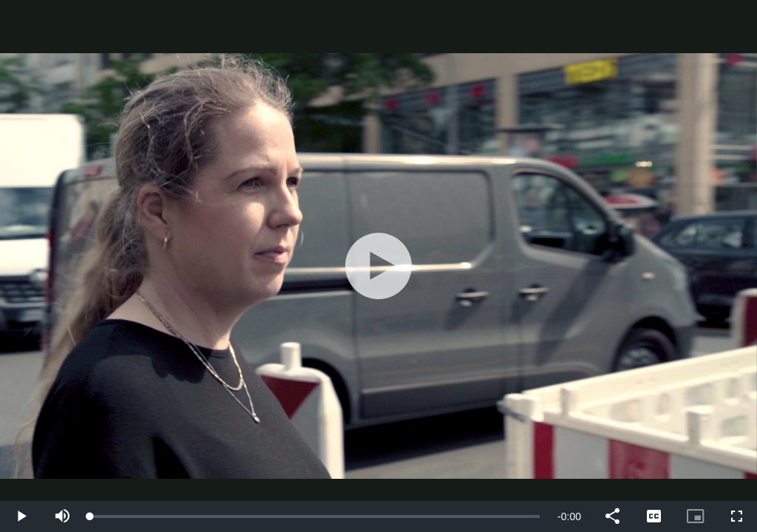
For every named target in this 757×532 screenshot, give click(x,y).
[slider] (315, 516)
